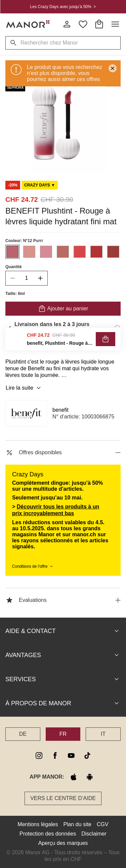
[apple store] (74, 777)
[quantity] (27, 278)
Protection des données (48, 834)
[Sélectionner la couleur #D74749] (80, 252)
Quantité (14, 267)
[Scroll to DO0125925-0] (40, 185)
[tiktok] (87, 756)
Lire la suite (24, 388)
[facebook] (55, 756)
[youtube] (71, 756)
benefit (60, 410)
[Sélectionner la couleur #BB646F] (12, 252)
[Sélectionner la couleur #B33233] (96, 252)
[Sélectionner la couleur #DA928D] (29, 252)
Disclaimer (94, 834)
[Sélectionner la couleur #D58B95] (46, 252)
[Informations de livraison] (117, 328)
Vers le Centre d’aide (63, 798)
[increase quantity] (40, 278)
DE (23, 734)
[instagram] (39, 756)
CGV (103, 824)
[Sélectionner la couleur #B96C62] (63, 252)
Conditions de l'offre (33, 566)
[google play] (90, 777)
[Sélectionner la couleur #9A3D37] (113, 252)
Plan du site (77, 824)
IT (103, 734)
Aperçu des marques (63, 843)
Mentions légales (38, 824)
